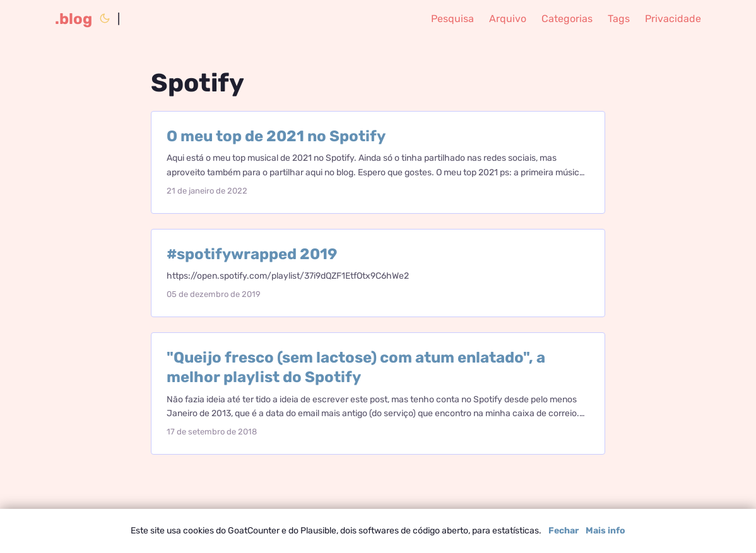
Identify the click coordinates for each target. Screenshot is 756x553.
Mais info (605, 531)
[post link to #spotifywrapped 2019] (378, 273)
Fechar (564, 531)
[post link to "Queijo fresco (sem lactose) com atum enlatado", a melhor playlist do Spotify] (378, 393)
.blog (74, 19)
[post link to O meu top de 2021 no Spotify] (378, 162)
